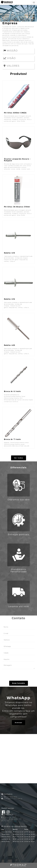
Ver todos (19, 458)
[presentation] (19, 675)
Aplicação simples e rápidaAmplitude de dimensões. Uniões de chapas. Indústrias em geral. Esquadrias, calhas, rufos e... (18, 242)
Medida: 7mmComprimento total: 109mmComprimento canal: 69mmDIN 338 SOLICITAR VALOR (18, 428)
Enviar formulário (19, 683)
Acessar (18, 723)
